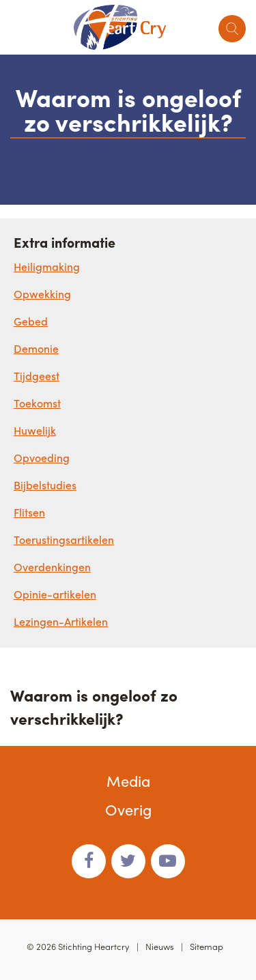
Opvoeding (42, 458)
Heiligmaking (47, 266)
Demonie (36, 348)
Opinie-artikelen (55, 594)
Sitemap (207, 946)
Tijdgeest (37, 376)
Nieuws (160, 946)
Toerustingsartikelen (64, 539)
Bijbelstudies (45, 485)
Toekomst (37, 403)
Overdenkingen (52, 567)
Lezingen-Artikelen (61, 621)
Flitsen (29, 512)
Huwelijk (35, 430)
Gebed (31, 321)
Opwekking (42, 294)
